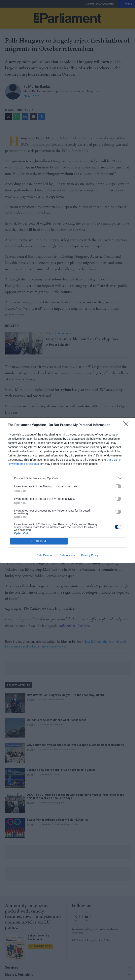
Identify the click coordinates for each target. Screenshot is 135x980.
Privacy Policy (90, 555)
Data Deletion (45, 555)
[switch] (118, 486)
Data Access (67, 555)
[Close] (127, 425)
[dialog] (67, 490)
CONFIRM (39, 541)
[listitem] (68, 478)
